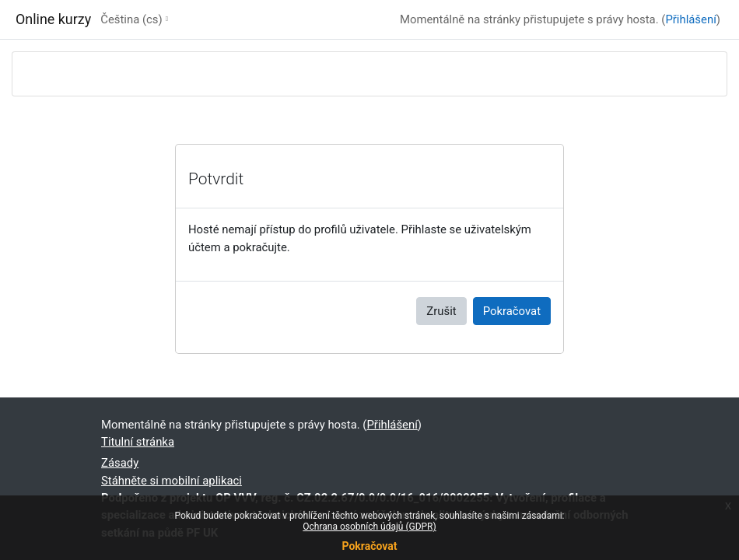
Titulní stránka (138, 442)
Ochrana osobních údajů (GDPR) (369, 527)
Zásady (120, 463)
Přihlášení (690, 19)
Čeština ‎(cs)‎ (131, 19)
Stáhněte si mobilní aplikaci (172, 481)
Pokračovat (369, 546)
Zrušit (441, 311)
